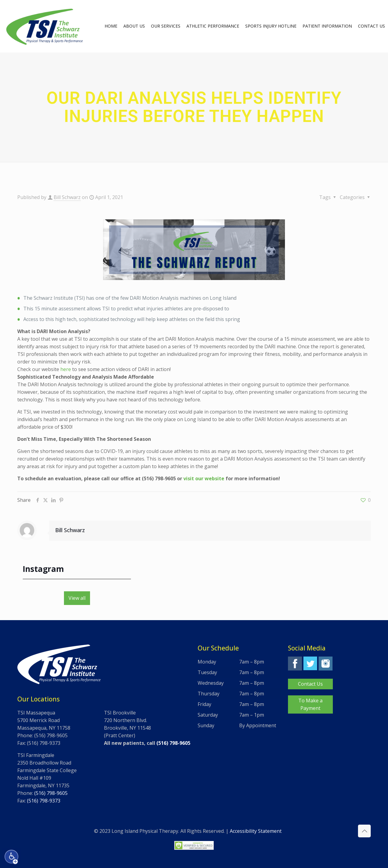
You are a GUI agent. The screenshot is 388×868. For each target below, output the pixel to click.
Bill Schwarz (67, 197)
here (66, 369)
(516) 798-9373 (44, 801)
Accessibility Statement (256, 831)
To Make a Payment (310, 704)
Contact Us (310, 684)
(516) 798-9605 (51, 793)
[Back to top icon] (364, 831)
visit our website (204, 478)
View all (77, 598)
